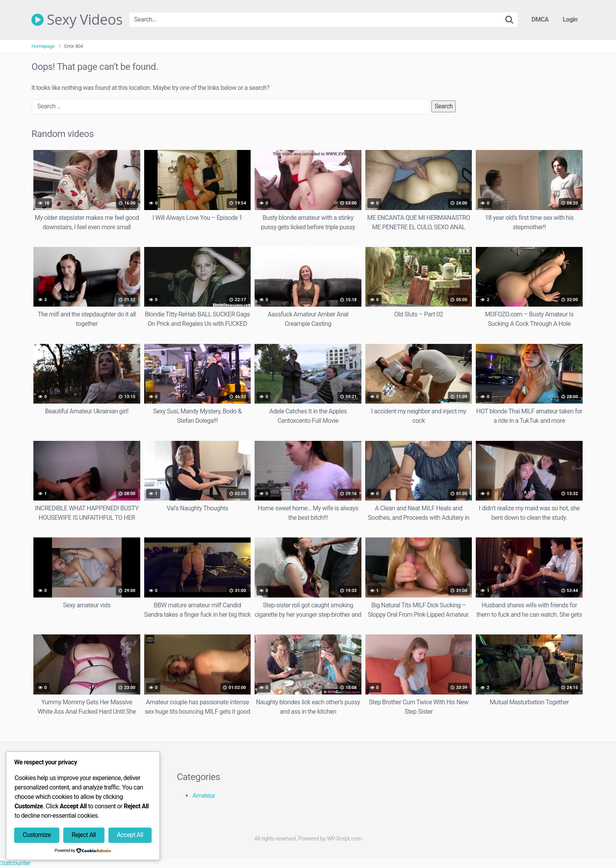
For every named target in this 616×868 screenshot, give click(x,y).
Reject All (83, 835)
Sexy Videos (77, 20)
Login (570, 19)
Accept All (130, 835)
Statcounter (15, 863)
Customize (37, 835)
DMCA (540, 19)
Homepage (43, 46)
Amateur (204, 796)
